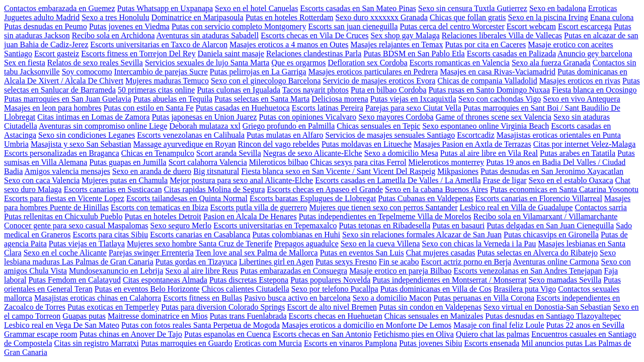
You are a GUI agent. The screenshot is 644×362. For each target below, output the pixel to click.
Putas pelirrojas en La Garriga (258, 72)
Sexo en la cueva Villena (380, 244)
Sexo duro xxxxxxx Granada (382, 17)
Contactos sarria (601, 207)
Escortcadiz (476, 135)
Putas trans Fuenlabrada (248, 316)
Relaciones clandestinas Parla (314, 54)
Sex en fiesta (25, 63)
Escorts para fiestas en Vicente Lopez (64, 198)
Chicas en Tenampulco (158, 153)
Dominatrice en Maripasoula (197, 17)
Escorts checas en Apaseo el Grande (325, 189)
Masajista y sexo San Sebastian (81, 144)
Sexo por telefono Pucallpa (335, 289)
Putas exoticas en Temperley (113, 307)
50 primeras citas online (156, 90)
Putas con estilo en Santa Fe (149, 108)
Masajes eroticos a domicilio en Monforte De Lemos (367, 325)
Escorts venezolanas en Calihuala (191, 135)
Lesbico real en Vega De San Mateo (62, 325)
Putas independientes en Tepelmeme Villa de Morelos (385, 216)
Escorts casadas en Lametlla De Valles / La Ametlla (398, 180)
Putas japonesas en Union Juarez (205, 117)
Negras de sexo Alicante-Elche (313, 153)
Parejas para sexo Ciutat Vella (413, 108)
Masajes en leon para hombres (53, 108)
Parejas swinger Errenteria (151, 253)
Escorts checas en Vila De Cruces (314, 35)
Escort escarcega (585, 26)
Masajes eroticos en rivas (580, 81)
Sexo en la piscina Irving (548, 17)
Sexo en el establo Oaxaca (571, 180)
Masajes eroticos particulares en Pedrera (373, 72)
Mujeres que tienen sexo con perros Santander (383, 207)
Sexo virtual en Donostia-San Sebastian (547, 307)
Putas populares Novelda (330, 280)
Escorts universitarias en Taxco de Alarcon (159, 44)
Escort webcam (531, 26)
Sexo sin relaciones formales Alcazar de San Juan (422, 235)
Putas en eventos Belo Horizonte (147, 289)
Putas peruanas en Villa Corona (484, 298)
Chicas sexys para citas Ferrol (358, 162)
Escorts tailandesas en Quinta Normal (187, 198)
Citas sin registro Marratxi (97, 343)
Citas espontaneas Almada (165, 280)
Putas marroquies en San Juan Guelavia (68, 99)
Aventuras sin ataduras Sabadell (208, 35)
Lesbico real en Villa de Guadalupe (516, 207)
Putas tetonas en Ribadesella (385, 225)
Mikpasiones (458, 171)
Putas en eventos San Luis (362, 253)
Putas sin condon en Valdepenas (430, 307)
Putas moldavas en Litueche (367, 144)
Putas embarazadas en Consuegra (294, 271)
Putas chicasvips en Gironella (551, 235)
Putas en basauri (458, 225)
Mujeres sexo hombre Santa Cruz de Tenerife (199, 244)
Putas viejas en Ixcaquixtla (413, 99)
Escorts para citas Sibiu (110, 235)
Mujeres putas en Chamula (125, 180)
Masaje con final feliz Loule (499, 325)
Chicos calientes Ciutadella (246, 289)
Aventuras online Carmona (556, 262)
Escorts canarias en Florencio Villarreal (539, 198)
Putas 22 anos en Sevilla (586, 325)
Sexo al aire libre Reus (202, 271)
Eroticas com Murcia (268, 343)
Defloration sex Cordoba (368, 63)
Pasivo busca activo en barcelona (297, 298)
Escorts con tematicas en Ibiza (159, 207)
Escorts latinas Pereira (328, 108)
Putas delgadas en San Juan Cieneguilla (550, 225)
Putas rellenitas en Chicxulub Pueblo (63, 216)
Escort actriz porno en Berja (466, 262)
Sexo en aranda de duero (152, 171)
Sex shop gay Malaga (405, 35)
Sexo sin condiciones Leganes (87, 135)
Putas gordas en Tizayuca (196, 262)
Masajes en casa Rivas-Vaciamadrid (498, 72)
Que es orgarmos (298, 63)
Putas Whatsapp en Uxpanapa (165, 8)
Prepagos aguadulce (306, 244)
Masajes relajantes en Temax (397, 44)
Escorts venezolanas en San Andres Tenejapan (528, 271)
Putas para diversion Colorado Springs (223, 307)
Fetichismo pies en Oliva (414, 334)
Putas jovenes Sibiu (430, 343)
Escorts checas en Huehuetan (336, 316)
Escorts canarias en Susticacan (113, 189)
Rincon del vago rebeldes (279, 144)
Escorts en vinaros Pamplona (350, 343)
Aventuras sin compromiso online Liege (103, 126)
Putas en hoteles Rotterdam (290, 17)
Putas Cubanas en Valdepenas (425, 198)
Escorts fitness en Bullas (203, 298)
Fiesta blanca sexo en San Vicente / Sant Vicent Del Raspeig (338, 171)
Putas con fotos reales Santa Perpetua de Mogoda (200, 325)
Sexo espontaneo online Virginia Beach (486, 126)
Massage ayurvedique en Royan (185, 144)
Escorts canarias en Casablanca (200, 235)
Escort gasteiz (57, 54)
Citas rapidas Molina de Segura (215, 189)
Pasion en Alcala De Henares (250, 216)
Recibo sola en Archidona (113, 35)
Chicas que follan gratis (468, 17)
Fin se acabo (399, 262)
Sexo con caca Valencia (42, 180)
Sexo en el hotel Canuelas (256, 8)
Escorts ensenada (492, 343)
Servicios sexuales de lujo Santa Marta (207, 63)
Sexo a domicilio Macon (392, 298)
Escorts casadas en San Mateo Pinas (358, 8)
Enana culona (612, 17)
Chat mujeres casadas (441, 253)
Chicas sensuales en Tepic (378, 126)
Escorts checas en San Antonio (322, 334)
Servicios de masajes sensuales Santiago (390, 135)
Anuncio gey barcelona (595, 54)
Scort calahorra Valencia (208, 162)
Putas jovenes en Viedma (129, 26)
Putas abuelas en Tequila (173, 99)
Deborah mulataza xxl (205, 126)
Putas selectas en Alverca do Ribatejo (538, 253)
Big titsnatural (216, 171)
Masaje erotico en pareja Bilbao (400, 271)
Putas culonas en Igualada (238, 90)
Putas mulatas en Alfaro (285, 135)
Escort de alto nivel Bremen (332, 307)
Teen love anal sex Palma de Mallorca (256, 253)
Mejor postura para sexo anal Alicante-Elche (241, 180)
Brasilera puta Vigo (525, 289)
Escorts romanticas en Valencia (460, 63)
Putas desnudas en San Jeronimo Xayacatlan (552, 171)
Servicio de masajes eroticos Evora (379, 81)
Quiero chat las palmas (493, 334)
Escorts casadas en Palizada (511, 54)
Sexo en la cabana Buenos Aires (436, 189)
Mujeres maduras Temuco (167, 81)
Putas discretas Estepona (249, 280)
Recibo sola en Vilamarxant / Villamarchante (546, 216)
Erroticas (603, 8)
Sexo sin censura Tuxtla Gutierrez (473, 8)
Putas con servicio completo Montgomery (239, 26)
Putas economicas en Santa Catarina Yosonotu (564, 189)
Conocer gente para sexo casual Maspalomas (76, 225)
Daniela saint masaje (231, 54)
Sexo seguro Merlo (181, 225)
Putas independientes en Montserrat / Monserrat (449, 280)
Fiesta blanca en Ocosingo (594, 90)
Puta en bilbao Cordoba (389, 90)
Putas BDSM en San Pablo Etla (414, 54)
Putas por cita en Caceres (485, 44)
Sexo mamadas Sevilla (565, 280)
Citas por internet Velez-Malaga (585, 144)
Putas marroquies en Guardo (187, 343)
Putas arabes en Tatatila (578, 153)
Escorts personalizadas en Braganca (62, 153)
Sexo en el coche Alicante (65, 253)
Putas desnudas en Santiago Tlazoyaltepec (553, 316)
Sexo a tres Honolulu (115, 17)
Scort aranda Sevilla (229, 153)
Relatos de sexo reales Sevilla (95, 63)
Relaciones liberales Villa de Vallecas (502, 35)
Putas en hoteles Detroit (163, 216)
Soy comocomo (87, 72)
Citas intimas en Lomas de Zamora (94, 117)
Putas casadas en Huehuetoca (243, 108)
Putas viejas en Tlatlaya (87, 244)
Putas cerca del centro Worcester (452, 26)
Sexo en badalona (558, 8)
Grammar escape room (41, 334)
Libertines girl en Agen (276, 262)
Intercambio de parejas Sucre (161, 72)
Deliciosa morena (340, 99)
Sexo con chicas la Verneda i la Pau (479, 244)
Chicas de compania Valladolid (487, 81)
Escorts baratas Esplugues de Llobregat (313, 198)
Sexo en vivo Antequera (581, 99)
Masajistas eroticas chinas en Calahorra (98, 298)
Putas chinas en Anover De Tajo (131, 334)
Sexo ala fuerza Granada (551, 63)
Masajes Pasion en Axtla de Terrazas (472, 144)
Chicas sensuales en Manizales (434, 316)
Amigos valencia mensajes (67, 171)
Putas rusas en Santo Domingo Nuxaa (489, 90)
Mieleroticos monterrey (447, 162)
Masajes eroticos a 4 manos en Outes (289, 44)
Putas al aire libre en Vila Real (489, 153)
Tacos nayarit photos (315, 90)
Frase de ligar (505, 180)
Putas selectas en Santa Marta (262, 99)
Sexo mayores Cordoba (396, 117)
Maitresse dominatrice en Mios (158, 316)
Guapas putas (84, 316)
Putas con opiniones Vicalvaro (308, 117)
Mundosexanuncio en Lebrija (116, 271)
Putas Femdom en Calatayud (74, 280)
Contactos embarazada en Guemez (60, 8)
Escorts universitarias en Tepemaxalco (275, 225)
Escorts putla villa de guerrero (259, 207)
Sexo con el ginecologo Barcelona (266, 81)
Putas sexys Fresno (346, 262)
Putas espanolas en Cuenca (227, 334)
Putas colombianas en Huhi (297, 235)
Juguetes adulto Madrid (42, 17)
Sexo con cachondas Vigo (500, 99)
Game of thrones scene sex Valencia (494, 117)
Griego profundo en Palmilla (289, 126)
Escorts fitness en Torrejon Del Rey (138, 54)
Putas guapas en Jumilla (128, 162)
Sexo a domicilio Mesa (401, 153)
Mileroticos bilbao (279, 162)
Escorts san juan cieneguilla (353, 26)
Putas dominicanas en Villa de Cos (436, 289)
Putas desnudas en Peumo (46, 26)
